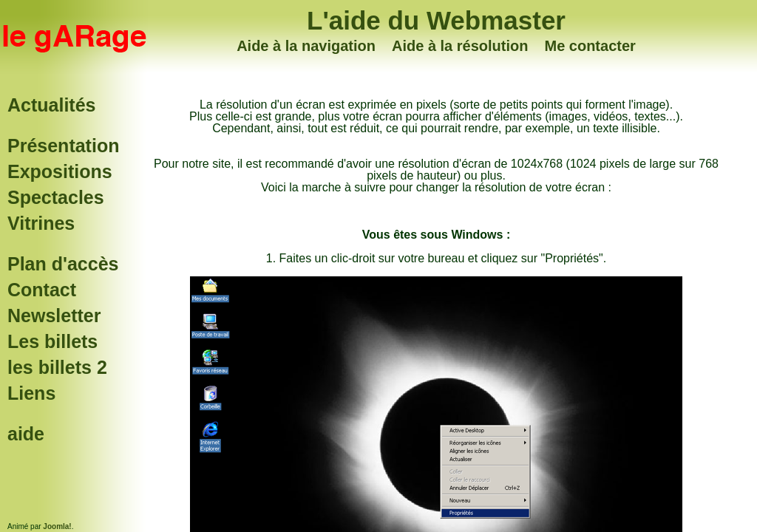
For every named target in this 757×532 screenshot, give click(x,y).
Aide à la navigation (306, 46)
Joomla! (57, 526)
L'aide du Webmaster (436, 20)
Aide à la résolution (460, 46)
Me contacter (590, 46)
